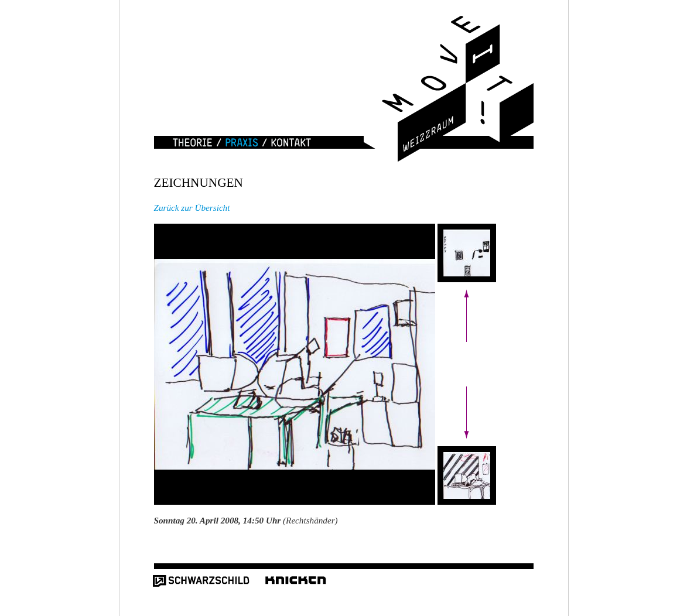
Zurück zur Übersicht (192, 208)
